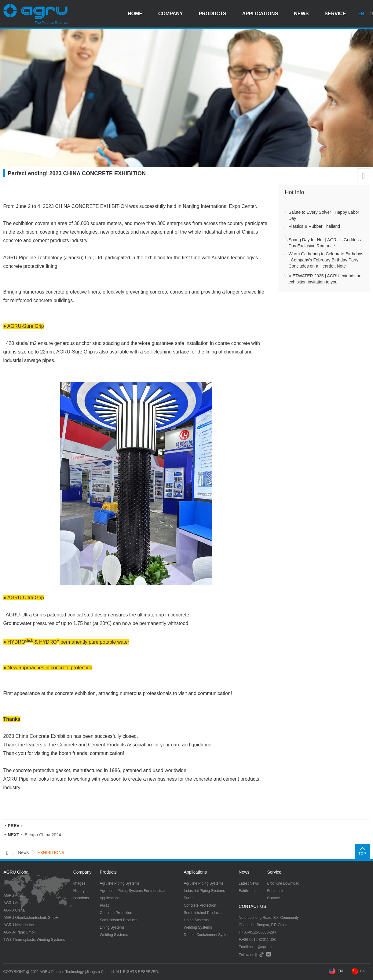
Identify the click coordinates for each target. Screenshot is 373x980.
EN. (362, 14)
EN (340, 971)
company (171, 14)
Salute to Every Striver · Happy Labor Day (324, 215)
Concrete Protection (116, 913)
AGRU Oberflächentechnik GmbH (31, 918)
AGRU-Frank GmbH (20, 932)
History (79, 891)
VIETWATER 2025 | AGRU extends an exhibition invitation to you (325, 279)
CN (363, 971)
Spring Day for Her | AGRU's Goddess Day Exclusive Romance (325, 243)
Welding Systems (114, 935)
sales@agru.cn (261, 947)
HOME (135, 14)
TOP (362, 854)
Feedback (275, 891)
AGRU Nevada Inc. (19, 925)
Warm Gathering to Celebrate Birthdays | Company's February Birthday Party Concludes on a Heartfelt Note (326, 260)
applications (260, 14)
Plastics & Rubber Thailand (314, 226)
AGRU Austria (15, 896)
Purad (105, 905)
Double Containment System (207, 935)
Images (79, 883)
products (213, 14)
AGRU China (14, 910)
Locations (81, 898)
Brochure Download (283, 883)
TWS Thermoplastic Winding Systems (34, 940)
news (301, 14)
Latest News (249, 883)
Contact (273, 898)
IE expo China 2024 (42, 835)
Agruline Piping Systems (120, 883)
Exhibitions (247, 891)
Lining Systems (112, 927)
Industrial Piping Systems (205, 891)
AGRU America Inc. (20, 903)
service (335, 14)
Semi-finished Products (119, 920)
